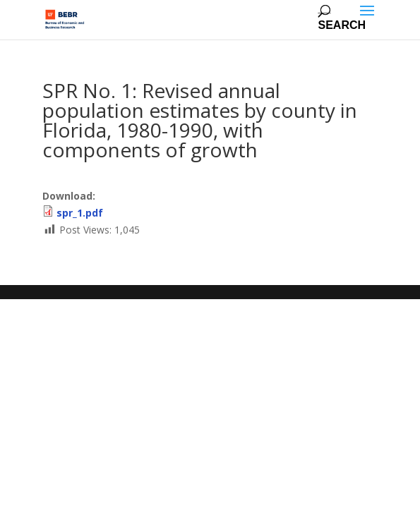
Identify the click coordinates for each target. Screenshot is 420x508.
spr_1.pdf (80, 213)
